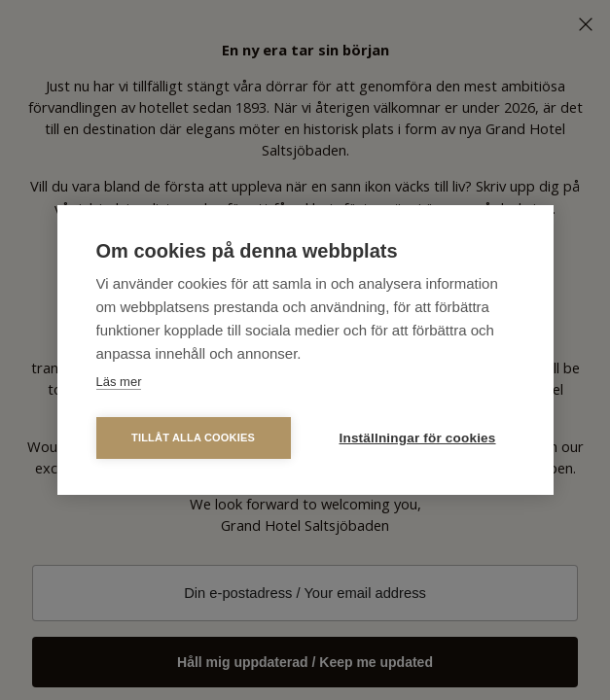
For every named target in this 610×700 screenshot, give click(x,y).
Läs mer (119, 382)
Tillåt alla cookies (193, 437)
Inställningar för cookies (418, 438)
